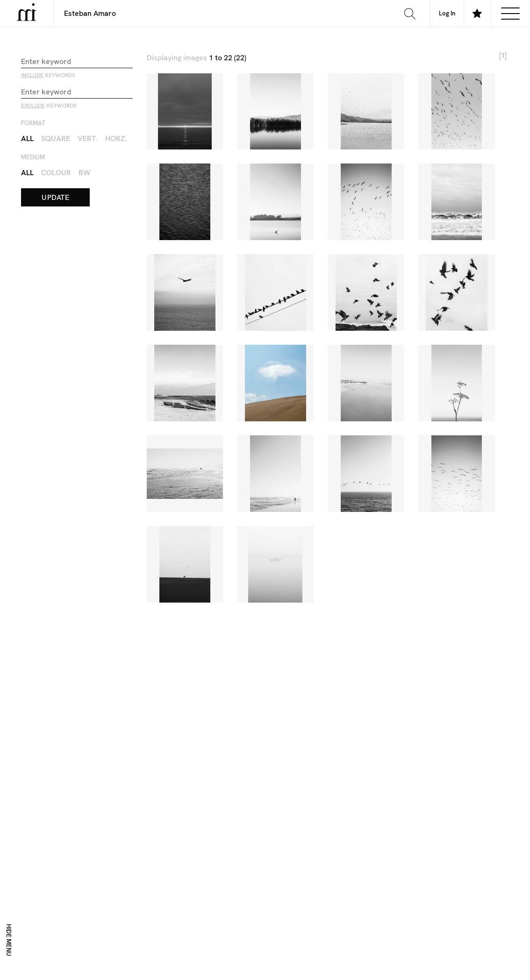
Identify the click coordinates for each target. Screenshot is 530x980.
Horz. (116, 138)
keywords (48, 75)
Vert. (88, 138)
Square (56, 138)
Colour (56, 172)
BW (85, 172)
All (27, 138)
